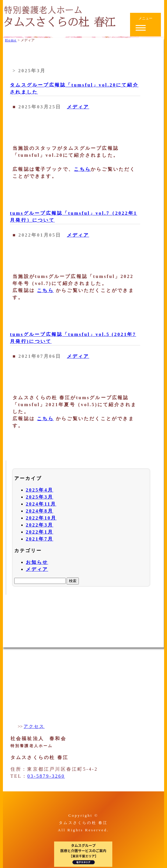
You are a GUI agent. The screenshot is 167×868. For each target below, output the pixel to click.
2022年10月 (41, 518)
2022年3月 (40, 525)
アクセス (34, 726)
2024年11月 (41, 504)
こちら (82, 169)
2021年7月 (40, 539)
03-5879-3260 (46, 776)
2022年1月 (40, 532)
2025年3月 (40, 497)
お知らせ (37, 562)
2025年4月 (40, 490)
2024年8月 (40, 511)
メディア (78, 107)
